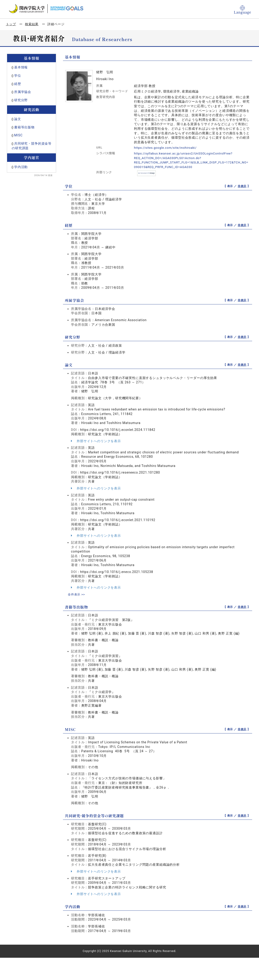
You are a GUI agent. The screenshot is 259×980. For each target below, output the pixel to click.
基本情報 (21, 67)
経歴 (18, 84)
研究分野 (21, 100)
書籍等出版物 (24, 127)
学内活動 (21, 167)
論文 (18, 119)
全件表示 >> (77, 594)
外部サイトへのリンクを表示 (96, 441)
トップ (11, 24)
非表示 (242, 186)
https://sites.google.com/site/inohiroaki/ (167, 148)
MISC (18, 135)
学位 (18, 76)
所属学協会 (23, 92)
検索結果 (32, 24)
